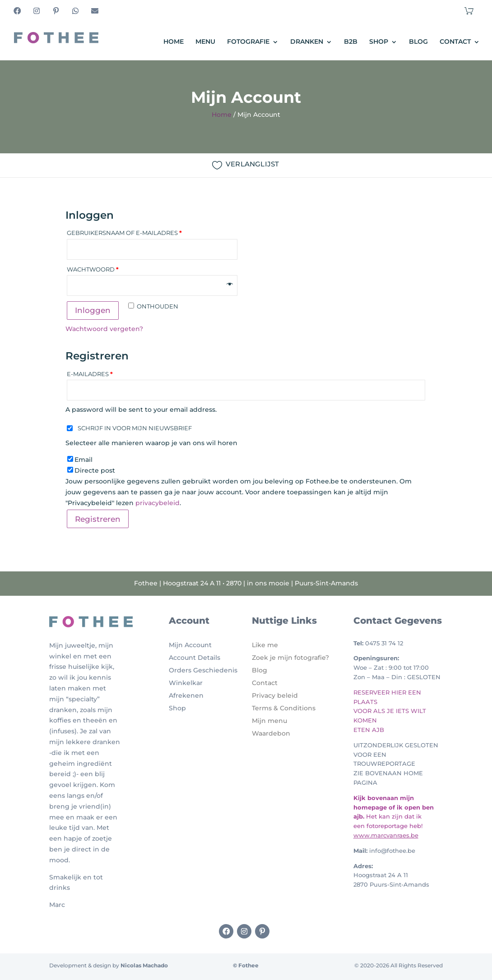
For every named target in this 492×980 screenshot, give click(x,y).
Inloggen (93, 310)
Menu (205, 42)
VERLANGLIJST (252, 164)
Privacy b (267, 695)
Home (174, 42)
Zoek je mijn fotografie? (290, 658)
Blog (418, 42)
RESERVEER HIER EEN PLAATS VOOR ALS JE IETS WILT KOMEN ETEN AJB (390, 711)
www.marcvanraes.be (386, 835)
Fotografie (248, 42)
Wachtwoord (93, 269)
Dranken (307, 42)
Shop (379, 42)
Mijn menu (269, 721)
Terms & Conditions (284, 708)
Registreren (98, 519)
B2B (351, 42)
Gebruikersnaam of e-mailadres (124, 233)
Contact (455, 42)
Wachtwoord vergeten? (104, 329)
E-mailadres (90, 374)
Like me (265, 645)
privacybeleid (158, 503)
